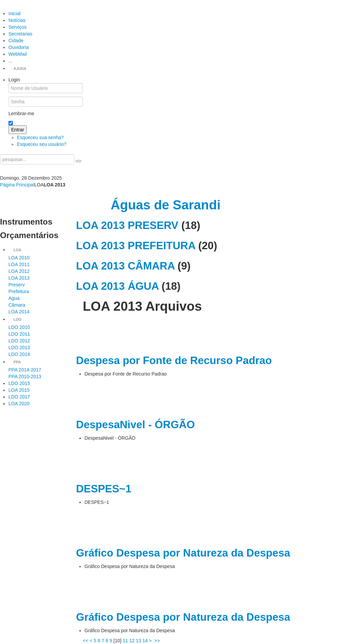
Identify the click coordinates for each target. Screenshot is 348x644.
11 (125, 641)
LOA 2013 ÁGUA (117, 286)
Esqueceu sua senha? (40, 137)
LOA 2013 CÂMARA (125, 266)
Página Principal (17, 185)
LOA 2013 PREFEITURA (136, 246)
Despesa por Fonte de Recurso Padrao (174, 360)
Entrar (18, 130)
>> (158, 641)
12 (132, 641)
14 (145, 641)
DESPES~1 (104, 489)
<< (85, 641)
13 (139, 641)
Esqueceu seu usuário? (42, 144)
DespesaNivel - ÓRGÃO (135, 424)
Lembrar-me (21, 113)
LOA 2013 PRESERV (127, 225)
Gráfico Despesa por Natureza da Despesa (183, 553)
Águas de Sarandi (165, 205)
